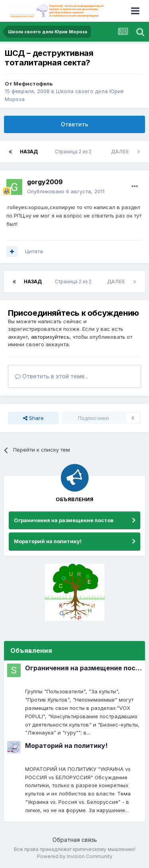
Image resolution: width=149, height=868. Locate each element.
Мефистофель (33, 84)
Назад (29, 152)
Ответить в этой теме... (52, 376)
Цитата (34, 251)
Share (33, 418)
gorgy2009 (45, 182)
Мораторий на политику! (48, 541)
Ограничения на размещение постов (64, 520)
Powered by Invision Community (75, 856)
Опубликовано (66, 191)
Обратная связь (75, 840)
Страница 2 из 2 (74, 152)
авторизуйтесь (50, 337)
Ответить (74, 124)
